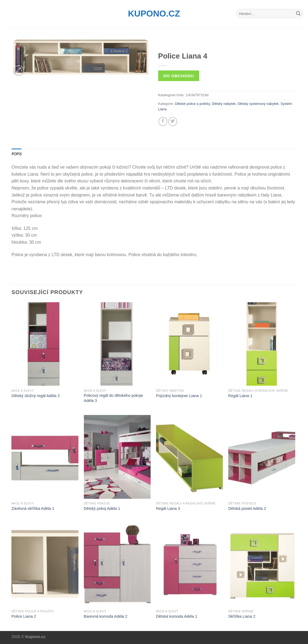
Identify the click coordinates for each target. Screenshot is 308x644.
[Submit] (298, 14)
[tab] (17, 154)
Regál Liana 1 (240, 396)
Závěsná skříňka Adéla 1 (33, 508)
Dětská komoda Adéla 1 (177, 616)
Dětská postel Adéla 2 (247, 508)
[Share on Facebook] (163, 122)
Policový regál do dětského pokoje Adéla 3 (113, 398)
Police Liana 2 (24, 616)
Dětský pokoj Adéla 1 (102, 508)
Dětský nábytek (224, 104)
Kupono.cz (154, 14)
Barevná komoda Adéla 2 (106, 616)
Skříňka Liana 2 (242, 616)
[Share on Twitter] (173, 122)
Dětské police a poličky (192, 104)
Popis (17, 154)
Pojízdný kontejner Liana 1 (179, 396)
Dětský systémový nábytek (258, 104)
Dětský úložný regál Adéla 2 (36, 396)
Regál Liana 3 (168, 508)
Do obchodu (179, 76)
